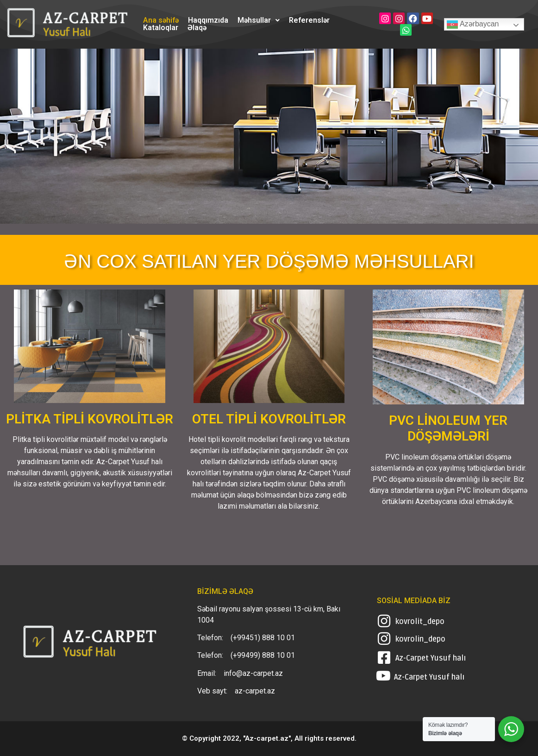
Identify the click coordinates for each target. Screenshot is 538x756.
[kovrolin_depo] (384, 639)
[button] (259, 20)
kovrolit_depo (420, 622)
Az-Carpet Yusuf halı (431, 658)
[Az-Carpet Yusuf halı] (384, 658)
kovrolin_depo (420, 639)
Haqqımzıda (208, 20)
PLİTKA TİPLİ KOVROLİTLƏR (90, 419)
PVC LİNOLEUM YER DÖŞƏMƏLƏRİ (448, 428)
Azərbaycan (473, 24)
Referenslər (309, 20)
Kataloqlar (161, 28)
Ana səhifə (161, 20)
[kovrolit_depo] (384, 621)
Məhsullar (259, 20)
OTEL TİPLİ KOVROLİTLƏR (269, 419)
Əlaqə (197, 28)
